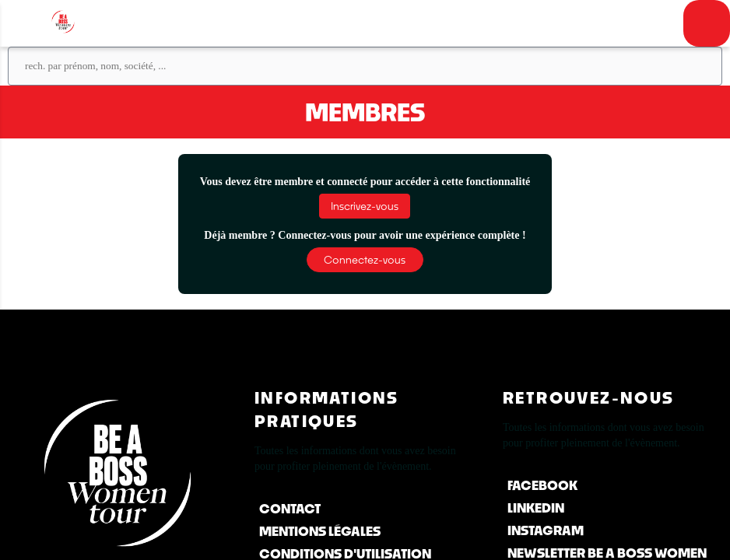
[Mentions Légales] (365, 531)
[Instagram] (613, 530)
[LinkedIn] (613, 507)
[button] (365, 206)
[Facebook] (613, 485)
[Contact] (365, 508)
